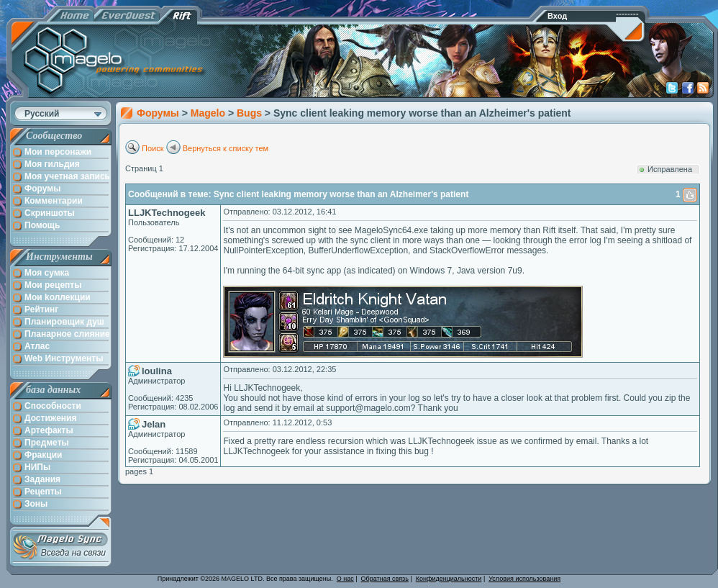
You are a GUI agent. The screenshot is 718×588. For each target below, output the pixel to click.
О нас (345, 579)
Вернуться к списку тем (226, 148)
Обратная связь (385, 579)
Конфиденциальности (449, 579)
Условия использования (524, 579)
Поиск (153, 148)
